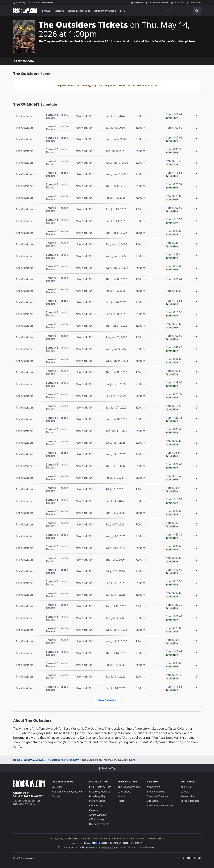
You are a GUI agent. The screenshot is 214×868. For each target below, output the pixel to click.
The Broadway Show (157, 3)
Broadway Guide (105, 11)
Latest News (125, 792)
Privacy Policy (57, 839)
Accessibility (187, 796)
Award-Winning (98, 815)
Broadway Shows (32, 760)
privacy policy (109, 847)
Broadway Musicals (100, 792)
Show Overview (24, 61)
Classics (94, 810)
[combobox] (182, 11)
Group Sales (194, 3)
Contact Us (20, 793)
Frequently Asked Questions (67, 792)
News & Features (79, 11)
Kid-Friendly (96, 805)
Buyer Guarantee (190, 801)
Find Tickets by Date (100, 787)
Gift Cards (177, 3)
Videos (122, 796)
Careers (185, 792)
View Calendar (107, 700)
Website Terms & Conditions (78, 839)
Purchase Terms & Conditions (107, 839)
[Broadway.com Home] (25, 11)
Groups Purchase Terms (134, 839)
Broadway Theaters (158, 796)
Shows (46, 11)
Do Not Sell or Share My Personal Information (121, 843)
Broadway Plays (98, 796)
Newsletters (153, 787)
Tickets (59, 11)
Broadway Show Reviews (160, 805)
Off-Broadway (97, 819)
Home (17, 760)
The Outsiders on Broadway (61, 760)
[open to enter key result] (197, 11)
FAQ (123, 11)
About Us (186, 787)
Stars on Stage (97, 801)
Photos (122, 801)
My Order (137, 3)
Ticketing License (156, 839)
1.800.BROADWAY (33, 3)
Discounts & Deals (99, 824)
